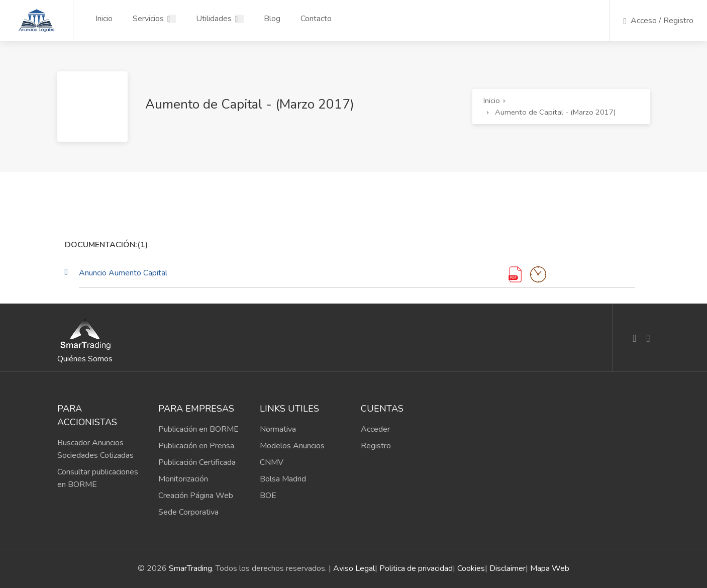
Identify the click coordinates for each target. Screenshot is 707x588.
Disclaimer (508, 568)
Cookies (471, 568)
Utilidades (214, 19)
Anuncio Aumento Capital (123, 273)
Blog (272, 19)
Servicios (148, 19)
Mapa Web (550, 568)
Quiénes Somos (85, 359)
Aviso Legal (354, 568)
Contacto (316, 19)
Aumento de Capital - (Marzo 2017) (555, 112)
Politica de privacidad (416, 568)
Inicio (104, 19)
